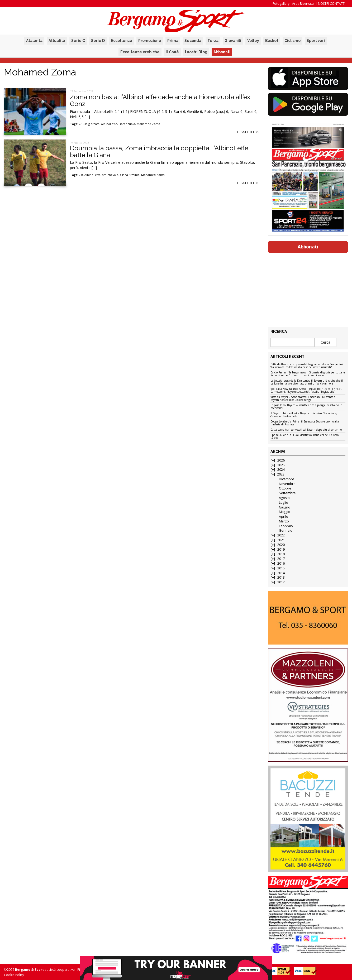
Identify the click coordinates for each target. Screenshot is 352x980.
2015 (281, 568)
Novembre (287, 484)
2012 (281, 582)
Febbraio (286, 526)
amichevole (110, 175)
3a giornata (92, 124)
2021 (281, 540)
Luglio (284, 503)
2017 (281, 559)
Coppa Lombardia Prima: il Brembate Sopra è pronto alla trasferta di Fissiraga (305, 423)
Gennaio (286, 530)
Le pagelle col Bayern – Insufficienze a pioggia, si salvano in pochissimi (306, 407)
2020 (281, 545)
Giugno (285, 507)
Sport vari (316, 41)
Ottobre (285, 488)
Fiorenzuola (127, 124)
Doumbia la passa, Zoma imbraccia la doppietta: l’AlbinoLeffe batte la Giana (159, 152)
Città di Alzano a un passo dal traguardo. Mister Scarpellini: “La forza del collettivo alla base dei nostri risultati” (307, 366)
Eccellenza (122, 41)
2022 (281, 535)
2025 (281, 465)
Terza (213, 41)
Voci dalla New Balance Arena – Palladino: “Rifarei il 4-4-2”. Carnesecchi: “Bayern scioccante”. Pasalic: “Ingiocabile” (306, 390)
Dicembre (287, 479)
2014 (281, 573)
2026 (281, 460)
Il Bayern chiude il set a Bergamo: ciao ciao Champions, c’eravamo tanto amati (304, 415)
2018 (281, 554)
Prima (173, 41)
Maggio (285, 512)
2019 (281, 549)
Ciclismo (292, 41)
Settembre (287, 493)
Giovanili (233, 41)
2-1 (81, 124)
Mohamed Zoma (148, 124)
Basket (272, 41)
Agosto (284, 498)
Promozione (150, 41)
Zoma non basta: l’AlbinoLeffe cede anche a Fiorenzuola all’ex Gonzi (160, 100)
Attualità (57, 41)
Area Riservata (303, 4)
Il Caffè (172, 52)
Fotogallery (281, 4)
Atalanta (34, 41)
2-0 (81, 175)
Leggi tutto (248, 132)
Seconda (193, 41)
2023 (281, 474)
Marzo (284, 521)
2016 (281, 563)
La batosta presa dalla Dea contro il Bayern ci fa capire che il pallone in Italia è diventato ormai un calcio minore (307, 382)
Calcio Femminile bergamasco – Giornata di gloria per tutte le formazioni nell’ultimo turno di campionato (308, 374)
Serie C (78, 41)
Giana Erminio (130, 175)
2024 (281, 470)
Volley (253, 41)
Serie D (98, 41)
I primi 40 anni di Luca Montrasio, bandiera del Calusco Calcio (305, 437)
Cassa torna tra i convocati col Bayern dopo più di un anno (306, 430)
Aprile (284, 517)
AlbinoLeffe (109, 124)
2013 (281, 577)
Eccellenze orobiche (140, 52)
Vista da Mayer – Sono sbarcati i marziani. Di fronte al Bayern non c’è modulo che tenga (303, 399)
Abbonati (222, 52)
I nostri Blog (196, 52)
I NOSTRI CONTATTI (331, 4)
